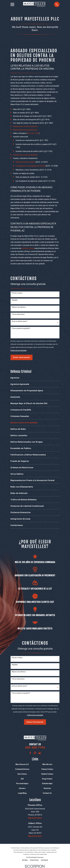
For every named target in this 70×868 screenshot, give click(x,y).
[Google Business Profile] (40, 753)
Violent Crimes (47, 774)
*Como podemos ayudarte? (21, 328)
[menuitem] (35, 378)
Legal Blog (22, 793)
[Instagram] (35, 753)
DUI (22, 779)
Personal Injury (22, 783)
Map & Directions (35, 818)
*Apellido (15, 300)
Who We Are (47, 764)
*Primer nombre (17, 293)
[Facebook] (30, 753)
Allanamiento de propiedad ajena (25, 130)
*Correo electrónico (18, 314)
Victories (47, 788)
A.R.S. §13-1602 (33, 133)
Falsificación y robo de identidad (25, 155)
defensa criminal (28, 248)
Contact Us (47, 793)
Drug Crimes (47, 779)
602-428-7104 (35, 748)
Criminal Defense (22, 769)
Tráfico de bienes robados (25, 162)
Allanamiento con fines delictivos (25, 126)
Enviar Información (21, 357)
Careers (22, 788)
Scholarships (47, 783)
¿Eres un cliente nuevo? (19, 321)
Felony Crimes (47, 769)
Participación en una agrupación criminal (30, 166)
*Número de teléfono (19, 307)
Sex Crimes (22, 774)
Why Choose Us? (22, 764)
